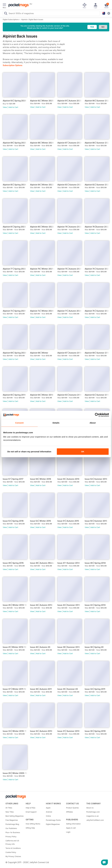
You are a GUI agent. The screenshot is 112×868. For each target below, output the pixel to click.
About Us (90, 808)
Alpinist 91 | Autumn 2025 (70, 101)
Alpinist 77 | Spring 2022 (14, 269)
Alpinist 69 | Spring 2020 (14, 353)
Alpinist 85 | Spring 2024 (14, 185)
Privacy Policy (11, 837)
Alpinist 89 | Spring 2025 (14, 143)
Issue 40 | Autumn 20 (40, 647)
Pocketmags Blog (12, 824)
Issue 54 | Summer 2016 (96, 479)
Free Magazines (12, 820)
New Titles (10, 812)
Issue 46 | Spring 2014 (95, 563)
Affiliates (69, 812)
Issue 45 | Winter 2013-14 (15, 605)
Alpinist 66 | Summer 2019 (97, 353)
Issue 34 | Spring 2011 (95, 689)
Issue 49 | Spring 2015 (13, 563)
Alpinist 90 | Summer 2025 (97, 101)
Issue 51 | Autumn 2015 (68, 521)
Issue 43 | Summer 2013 (69, 605)
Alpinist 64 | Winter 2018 (42, 395)
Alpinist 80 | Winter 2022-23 (42, 227)
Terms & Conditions (13, 848)
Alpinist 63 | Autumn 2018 (70, 395)
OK (83, 452)
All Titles (9, 808)
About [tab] (93, 423)
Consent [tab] (19, 423)
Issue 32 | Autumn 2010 (41, 731)
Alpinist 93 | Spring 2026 (14, 101)
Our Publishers (11, 828)
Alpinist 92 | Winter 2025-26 (42, 101)
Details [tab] (56, 423)
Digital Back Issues (36, 20)
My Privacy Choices (13, 856)
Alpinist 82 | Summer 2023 (97, 185)
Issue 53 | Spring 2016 (13, 521)
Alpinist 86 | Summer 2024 (97, 143)
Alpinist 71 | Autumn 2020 (70, 311)
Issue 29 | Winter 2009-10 (15, 773)
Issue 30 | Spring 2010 (95, 731)
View (5, 107)
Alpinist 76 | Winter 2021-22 (42, 269)
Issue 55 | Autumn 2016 (68, 479)
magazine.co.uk (92, 816)
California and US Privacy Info (12, 842)
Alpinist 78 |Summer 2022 (97, 227)
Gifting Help (30, 828)
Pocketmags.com (93, 812)
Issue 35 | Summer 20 (68, 689)
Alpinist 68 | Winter (39, 353)
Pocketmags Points (53, 820)
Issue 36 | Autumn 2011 (41, 689)
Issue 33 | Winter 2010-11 (15, 731)
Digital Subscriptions (11, 20)
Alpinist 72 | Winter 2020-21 (42, 311)
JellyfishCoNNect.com (95, 820)
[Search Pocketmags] (6, 14)
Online (48, 816)
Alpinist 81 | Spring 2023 (14, 227)
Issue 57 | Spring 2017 (13, 479)
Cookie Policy (11, 852)
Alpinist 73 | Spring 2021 (14, 311)
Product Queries (72, 808)
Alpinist (24, 20)
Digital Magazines (53, 824)
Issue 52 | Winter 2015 (41, 521)
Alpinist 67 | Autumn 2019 (70, 353)
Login (68, 832)
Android (49, 812)
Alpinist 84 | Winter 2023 (42, 185)
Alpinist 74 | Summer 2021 (97, 269)
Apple (48, 808)
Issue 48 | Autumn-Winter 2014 (42, 563)
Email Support (31, 812)
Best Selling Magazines (14, 816)
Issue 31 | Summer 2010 (69, 731)
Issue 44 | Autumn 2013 (41, 605)
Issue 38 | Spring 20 (94, 647)
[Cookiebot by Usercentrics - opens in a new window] (97, 415)
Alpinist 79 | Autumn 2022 (70, 227)
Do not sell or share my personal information (29, 452)
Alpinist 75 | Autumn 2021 (69, 269)
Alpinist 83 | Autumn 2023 (70, 185)
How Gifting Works (33, 824)
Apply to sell (71, 828)
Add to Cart (13, 107)
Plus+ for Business (13, 832)
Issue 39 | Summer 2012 (69, 647)
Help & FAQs (31, 808)
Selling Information (73, 824)
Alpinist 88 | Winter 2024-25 (42, 143)
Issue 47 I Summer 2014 (69, 563)
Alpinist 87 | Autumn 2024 (70, 143)
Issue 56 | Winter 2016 (41, 479)
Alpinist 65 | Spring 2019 (14, 395)
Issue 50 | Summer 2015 (96, 521)
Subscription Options (13, 65)
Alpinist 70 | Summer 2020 (97, 311)
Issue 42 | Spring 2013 (95, 605)
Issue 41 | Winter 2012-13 (14, 647)
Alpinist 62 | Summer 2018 (97, 395)
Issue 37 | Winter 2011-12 (14, 689)
